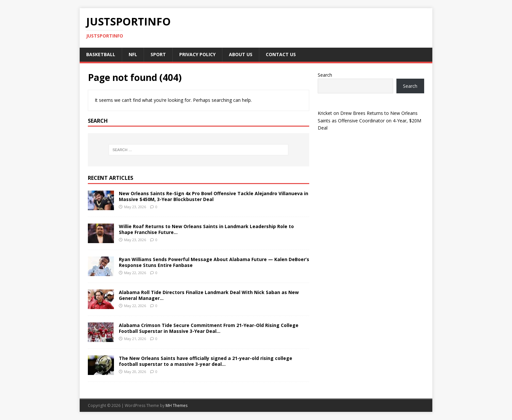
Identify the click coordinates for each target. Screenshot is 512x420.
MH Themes (176, 405)
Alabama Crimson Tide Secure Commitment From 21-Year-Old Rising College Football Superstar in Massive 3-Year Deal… (209, 328)
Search (325, 75)
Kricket (325, 113)
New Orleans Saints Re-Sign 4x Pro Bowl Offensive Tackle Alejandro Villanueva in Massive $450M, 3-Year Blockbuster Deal (214, 196)
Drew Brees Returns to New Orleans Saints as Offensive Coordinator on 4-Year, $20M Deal (369, 120)
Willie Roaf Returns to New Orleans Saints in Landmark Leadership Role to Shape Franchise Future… (206, 229)
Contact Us (281, 54)
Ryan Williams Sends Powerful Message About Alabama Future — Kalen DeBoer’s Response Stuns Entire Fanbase (214, 262)
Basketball (101, 54)
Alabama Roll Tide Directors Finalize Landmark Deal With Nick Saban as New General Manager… (209, 295)
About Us (241, 54)
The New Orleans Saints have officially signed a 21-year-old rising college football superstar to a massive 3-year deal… (206, 361)
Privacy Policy (197, 54)
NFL (133, 54)
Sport (158, 54)
